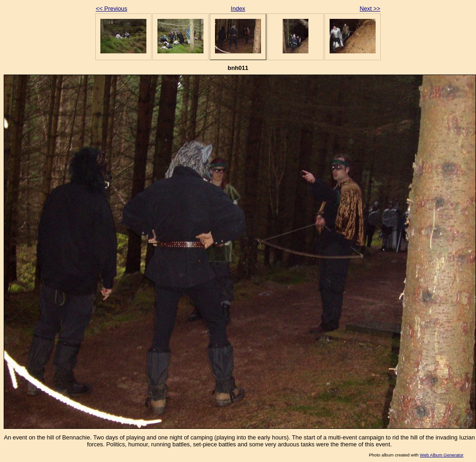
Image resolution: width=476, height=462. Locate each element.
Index (238, 9)
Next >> (370, 9)
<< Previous (111, 9)
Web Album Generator (442, 455)
